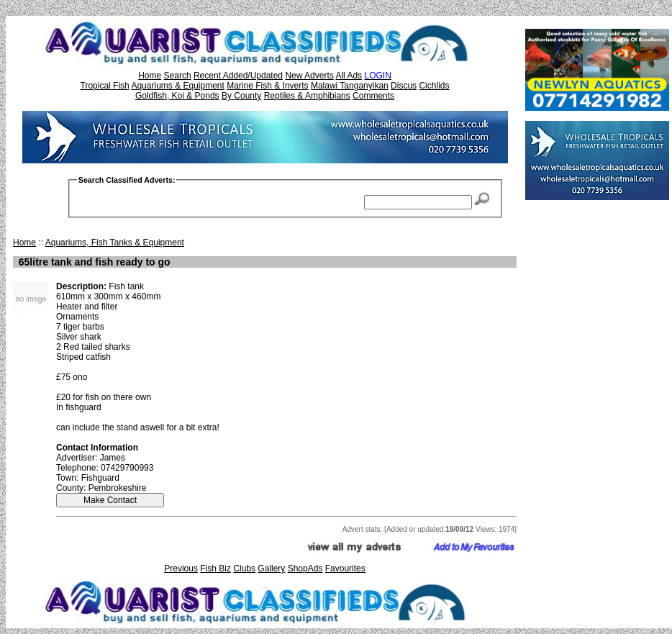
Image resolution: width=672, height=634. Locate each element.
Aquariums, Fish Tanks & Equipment (115, 243)
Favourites (345, 569)
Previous (181, 569)
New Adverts (309, 76)
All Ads (349, 76)
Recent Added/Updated (238, 76)
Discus (404, 86)
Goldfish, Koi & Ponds (177, 96)
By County (241, 96)
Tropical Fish (105, 86)
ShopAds (305, 569)
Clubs (244, 569)
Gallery (271, 569)
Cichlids (434, 86)
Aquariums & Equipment (177, 86)
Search (178, 76)
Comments (373, 96)
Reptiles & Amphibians (307, 96)
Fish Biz (215, 569)
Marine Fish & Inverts (267, 86)
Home (150, 76)
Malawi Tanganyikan (350, 86)
